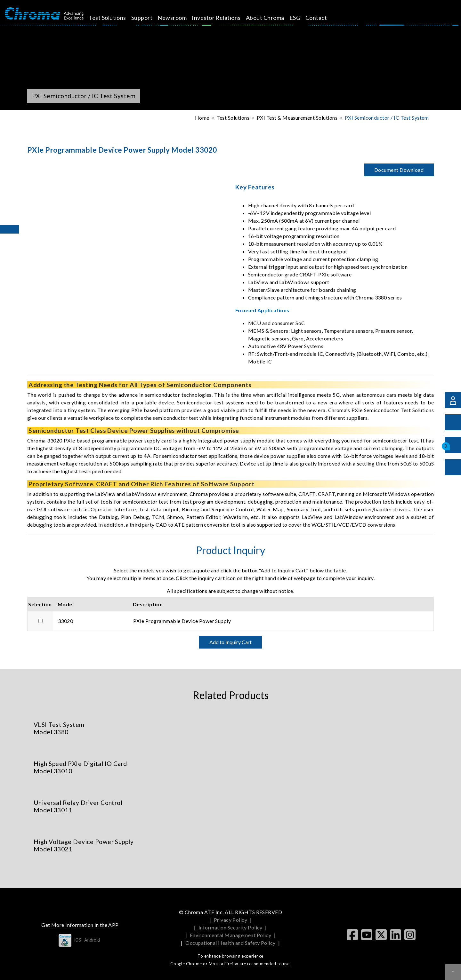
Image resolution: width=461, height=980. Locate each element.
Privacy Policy (231, 920)
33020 (65, 621)
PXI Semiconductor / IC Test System (387, 118)
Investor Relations (224, 18)
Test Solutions (115, 18)
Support (149, 18)
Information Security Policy (230, 927)
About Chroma (272, 18)
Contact (324, 18)
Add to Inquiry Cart (230, 642)
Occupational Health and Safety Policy (230, 943)
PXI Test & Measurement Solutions (297, 118)
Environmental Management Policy (231, 935)
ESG (302, 18)
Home (202, 118)
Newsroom (179, 18)
